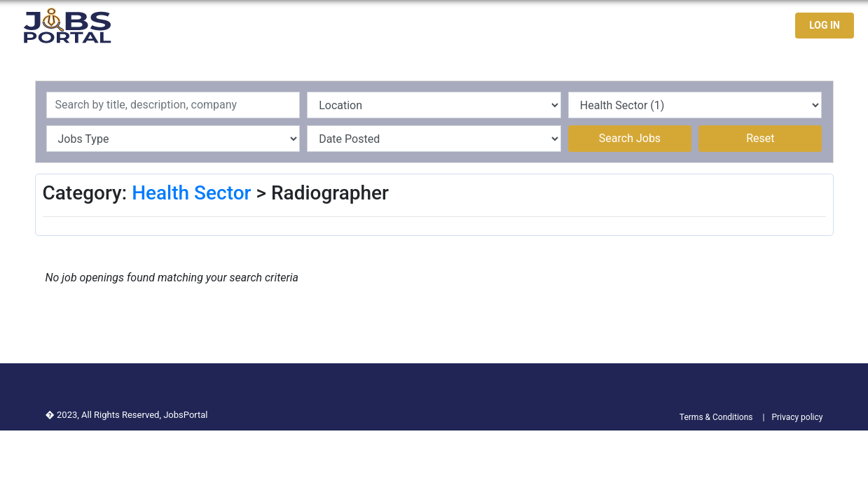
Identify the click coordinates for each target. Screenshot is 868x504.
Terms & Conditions (716, 417)
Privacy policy (797, 417)
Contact (734, 26)
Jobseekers (668, 26)
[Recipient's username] (173, 105)
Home (529, 26)
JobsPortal (185, 415)
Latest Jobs (590, 26)
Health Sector (191, 193)
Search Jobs (630, 138)
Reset (760, 138)
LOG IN (825, 25)
